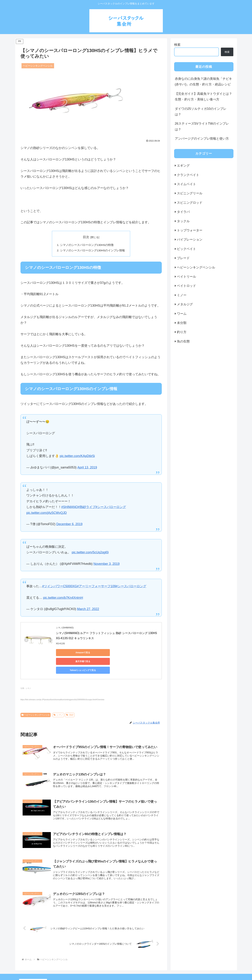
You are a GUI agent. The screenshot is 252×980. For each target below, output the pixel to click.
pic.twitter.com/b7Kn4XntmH (63, 598)
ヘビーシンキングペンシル (36, 698)
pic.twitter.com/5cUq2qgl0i (90, 553)
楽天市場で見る (105, 653)
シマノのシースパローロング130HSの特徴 (87, 245)
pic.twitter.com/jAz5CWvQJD (47, 513)
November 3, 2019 (106, 564)
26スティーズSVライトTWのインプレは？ (202, 126)
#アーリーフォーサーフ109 (96, 587)
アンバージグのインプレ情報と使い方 (202, 139)
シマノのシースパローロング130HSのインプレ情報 (93, 251)
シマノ (58, 698)
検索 (177, 45)
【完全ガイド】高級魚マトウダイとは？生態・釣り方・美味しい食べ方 (203, 97)
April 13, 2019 (87, 468)
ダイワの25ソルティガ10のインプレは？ (201, 112)
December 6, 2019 (69, 525)
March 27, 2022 (88, 609)
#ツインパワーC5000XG (60, 587)
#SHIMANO (70, 507)
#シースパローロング (111, 507)
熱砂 (70, 698)
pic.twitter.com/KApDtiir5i (77, 456)
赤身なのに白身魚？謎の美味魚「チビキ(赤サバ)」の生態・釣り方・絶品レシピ (203, 82)
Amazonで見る (72, 653)
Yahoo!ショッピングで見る (139, 653)
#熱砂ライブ (87, 507)
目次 (86, 237)
